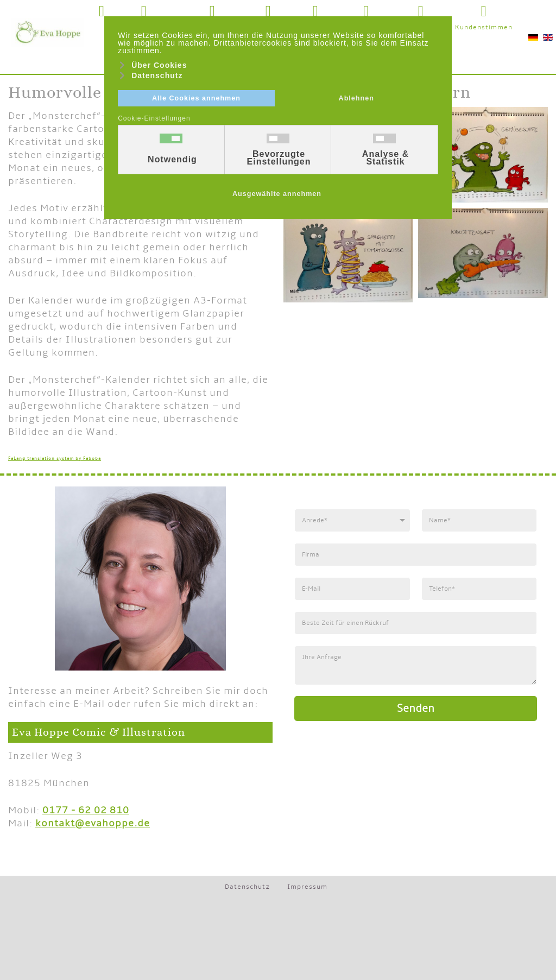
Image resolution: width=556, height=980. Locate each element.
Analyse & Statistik (386, 158)
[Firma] (416, 555)
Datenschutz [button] (157, 75)
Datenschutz (247, 887)
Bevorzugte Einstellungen (279, 158)
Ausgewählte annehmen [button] (277, 194)
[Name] (479, 520)
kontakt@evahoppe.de (93, 823)
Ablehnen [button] (356, 98)
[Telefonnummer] (479, 589)
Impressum (307, 887)
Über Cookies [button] (159, 65)
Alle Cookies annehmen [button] (196, 98)
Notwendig (172, 160)
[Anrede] (352, 520)
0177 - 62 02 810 (86, 810)
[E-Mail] (352, 589)
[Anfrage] (416, 665)
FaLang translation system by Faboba (55, 459)
